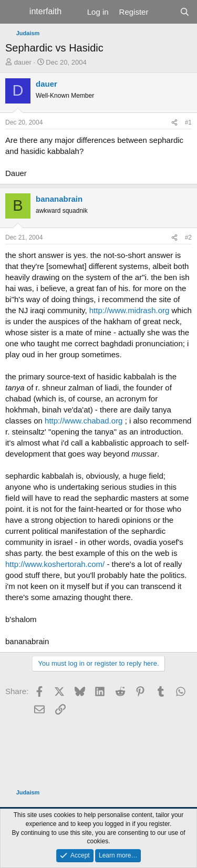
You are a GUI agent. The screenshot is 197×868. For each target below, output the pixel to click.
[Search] (185, 12)
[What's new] (164, 12)
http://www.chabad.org (84, 421)
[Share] (174, 123)
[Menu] (14, 12)
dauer (23, 62)
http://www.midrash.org (129, 310)
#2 (188, 237)
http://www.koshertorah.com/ (55, 564)
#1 (188, 122)
